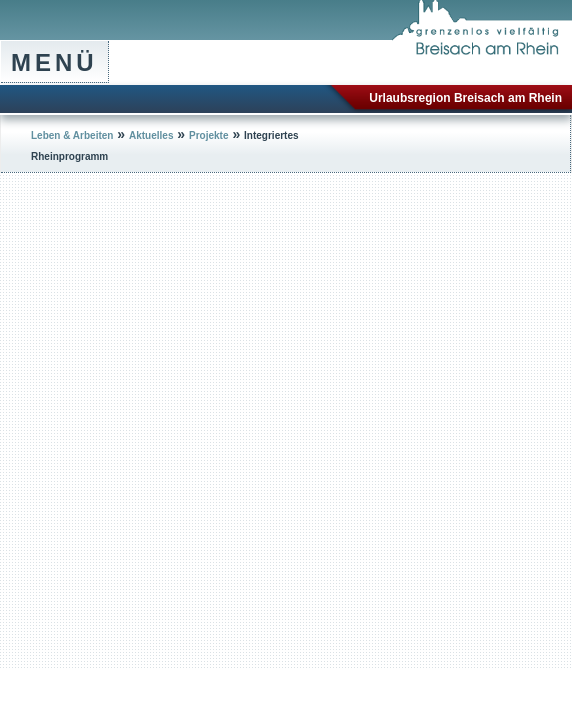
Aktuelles (151, 135)
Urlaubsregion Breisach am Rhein (465, 98)
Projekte (208, 135)
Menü (54, 62)
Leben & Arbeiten (72, 135)
